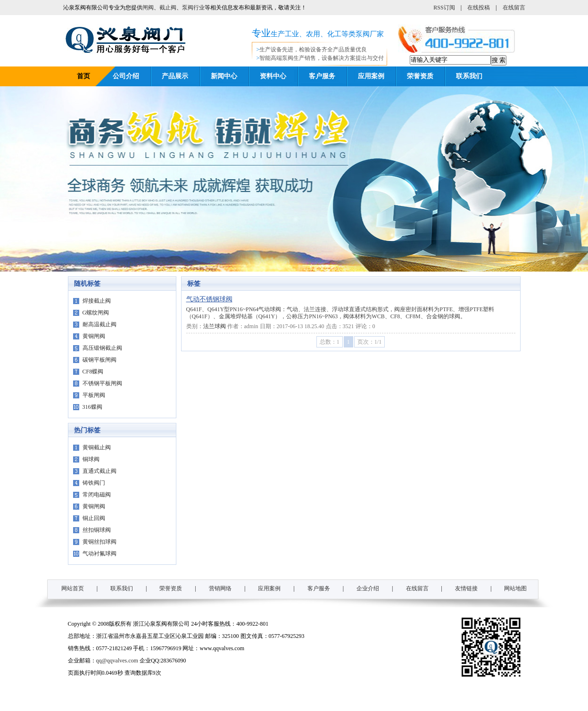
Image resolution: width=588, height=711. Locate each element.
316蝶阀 (92, 407)
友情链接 (466, 588)
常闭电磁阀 (97, 495)
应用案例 (371, 76)
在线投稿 (479, 8)
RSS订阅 (444, 8)
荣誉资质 (420, 76)
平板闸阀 (94, 395)
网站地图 (515, 588)
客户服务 (322, 76)
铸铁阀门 (94, 483)
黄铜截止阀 (97, 447)
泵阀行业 (193, 8)
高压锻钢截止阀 (102, 348)
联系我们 (469, 76)
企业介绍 (368, 588)
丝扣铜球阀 (97, 530)
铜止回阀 (94, 518)
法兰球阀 (215, 326)
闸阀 (148, 8)
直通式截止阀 (99, 471)
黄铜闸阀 (94, 336)
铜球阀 (91, 459)
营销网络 (220, 588)
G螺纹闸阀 (96, 313)
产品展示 (175, 76)
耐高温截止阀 (99, 324)
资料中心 (273, 76)
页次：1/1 (369, 342)
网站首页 (73, 588)
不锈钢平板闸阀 (102, 383)
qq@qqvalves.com (117, 661)
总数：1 (330, 342)
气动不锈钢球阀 (209, 299)
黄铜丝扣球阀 (99, 542)
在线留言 (514, 8)
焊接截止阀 (97, 301)
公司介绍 (126, 76)
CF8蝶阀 (93, 372)
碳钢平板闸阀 (99, 360)
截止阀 (168, 8)
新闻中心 (224, 76)
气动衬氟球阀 (99, 554)
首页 (83, 76)
